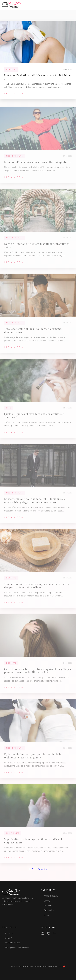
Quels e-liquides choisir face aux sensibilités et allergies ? (34, 417)
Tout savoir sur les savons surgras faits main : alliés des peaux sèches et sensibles (37, 587)
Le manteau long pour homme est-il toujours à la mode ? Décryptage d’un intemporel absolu (35, 502)
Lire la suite (14, 94)
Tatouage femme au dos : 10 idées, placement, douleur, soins (33, 332)
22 (37, 869)
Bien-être (48, 905)
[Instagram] (43, 934)
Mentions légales (13, 943)
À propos (9, 933)
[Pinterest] (49, 934)
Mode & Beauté (51, 896)
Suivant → (43, 869)
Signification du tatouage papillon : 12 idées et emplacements (33, 842)
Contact (9, 938)
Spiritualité (49, 910)
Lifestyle (48, 901)
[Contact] (55, 934)
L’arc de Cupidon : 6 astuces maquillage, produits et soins (37, 247)
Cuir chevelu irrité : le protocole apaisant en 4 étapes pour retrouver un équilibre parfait (38, 672)
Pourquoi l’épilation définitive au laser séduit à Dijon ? (37, 77)
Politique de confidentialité (17, 947)
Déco (46, 915)
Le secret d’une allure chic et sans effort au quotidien (38, 164)
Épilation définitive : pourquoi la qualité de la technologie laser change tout (33, 757)
